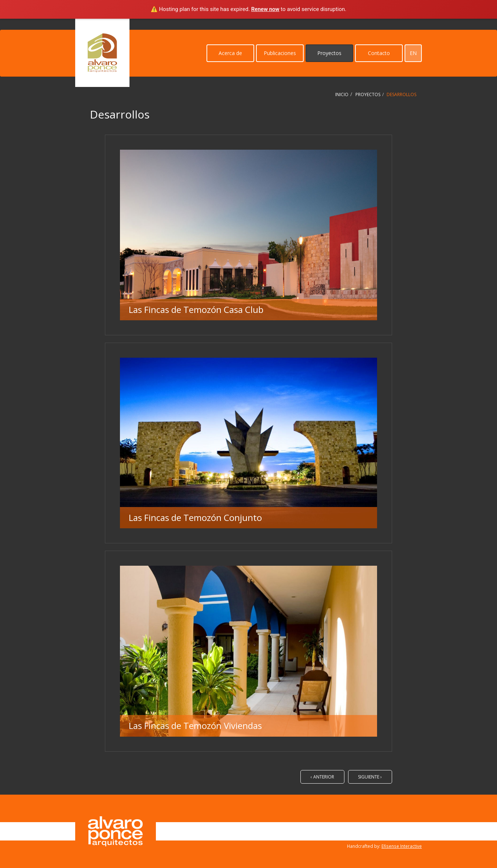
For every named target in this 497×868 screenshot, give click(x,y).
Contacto (379, 53)
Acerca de (230, 53)
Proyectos (329, 53)
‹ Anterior (322, 777)
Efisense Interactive (402, 846)
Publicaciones (280, 53)
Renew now (265, 9)
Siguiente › (370, 777)
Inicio (342, 94)
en (413, 53)
